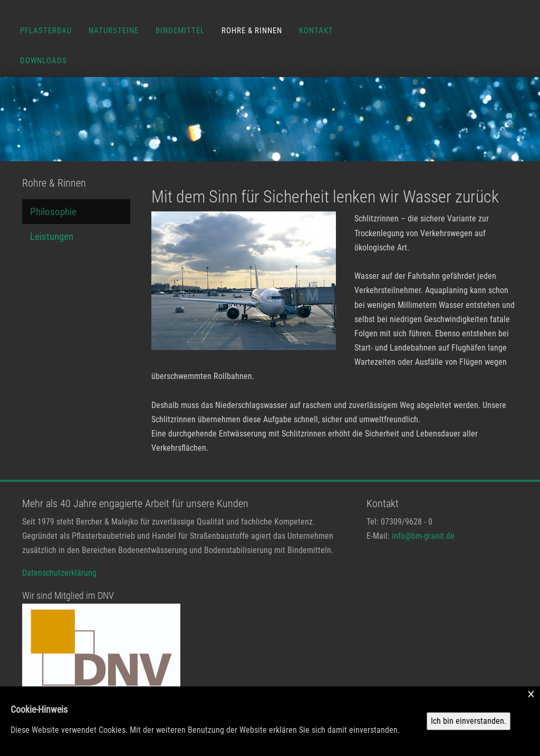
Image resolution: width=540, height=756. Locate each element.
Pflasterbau (46, 31)
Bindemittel (180, 31)
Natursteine (114, 31)
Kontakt (316, 31)
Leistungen (52, 236)
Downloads (44, 61)
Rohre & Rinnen (252, 31)
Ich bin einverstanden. (469, 721)
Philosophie (53, 212)
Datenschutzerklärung (59, 573)
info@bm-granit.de (423, 536)
